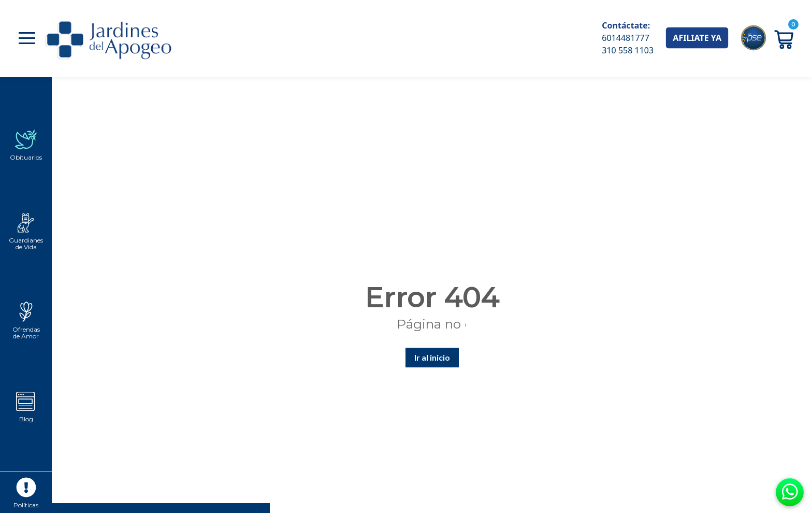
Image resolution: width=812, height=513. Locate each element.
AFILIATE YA (697, 38)
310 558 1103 (628, 50)
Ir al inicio (432, 357)
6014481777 (626, 38)
